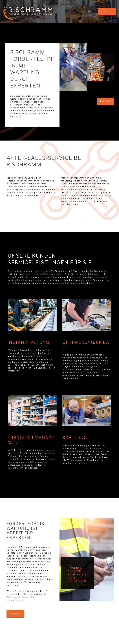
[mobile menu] (89, 12)
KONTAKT (107, 12)
